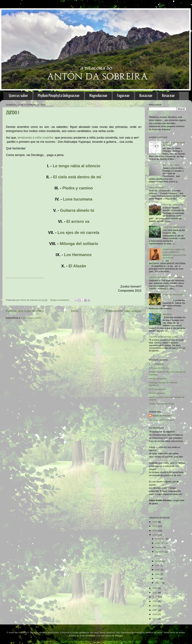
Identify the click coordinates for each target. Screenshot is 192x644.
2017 (155, 610)
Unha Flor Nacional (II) (174, 227)
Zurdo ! (12, 113)
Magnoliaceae (98, 96)
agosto (159, 561)
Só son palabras (157, 393)
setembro (160, 552)
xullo (158, 565)
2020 (155, 597)
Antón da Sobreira (162, 416)
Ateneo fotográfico (158, 379)
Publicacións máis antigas (124, 311)
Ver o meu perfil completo (162, 420)
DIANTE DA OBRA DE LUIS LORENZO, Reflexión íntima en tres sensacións (174, 254)
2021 (155, 593)
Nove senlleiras (157, 188)
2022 (155, 588)
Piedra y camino (78, 188)
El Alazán (77, 266)
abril (157, 578)
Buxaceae (146, 96)
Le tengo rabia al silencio (77, 166)
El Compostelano (157, 389)
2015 (155, 619)
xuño (158, 570)
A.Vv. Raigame (156, 364)
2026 (155, 522)
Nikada (92, 636)
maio (158, 574)
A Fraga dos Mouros (159, 368)
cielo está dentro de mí (79, 177)
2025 (155, 526)
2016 (155, 614)
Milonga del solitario (79, 244)
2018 (155, 606)
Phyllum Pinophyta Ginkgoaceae (59, 96)
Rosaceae (168, 96)
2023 (155, 535)
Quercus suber (18, 96)
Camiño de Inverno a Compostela (166, 277)
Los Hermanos (78, 255)
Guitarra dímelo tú (77, 210)
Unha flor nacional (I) (173, 205)
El (56, 177)
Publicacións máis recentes (25, 311)
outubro (159, 547)
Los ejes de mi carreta (78, 233)
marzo (158, 583)
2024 (155, 531)
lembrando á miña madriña (35, 138)
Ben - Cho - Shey (171, 165)
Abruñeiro (167, 314)
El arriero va (78, 221)
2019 (155, 601)
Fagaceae (123, 96)
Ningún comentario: (60, 300)
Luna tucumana (78, 199)
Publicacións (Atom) (31, 318)
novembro (160, 543)
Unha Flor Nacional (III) (174, 295)
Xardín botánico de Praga (162, 404)
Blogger (119, 636)
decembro (160, 539)
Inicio (75, 311)
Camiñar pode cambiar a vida (164, 337)
